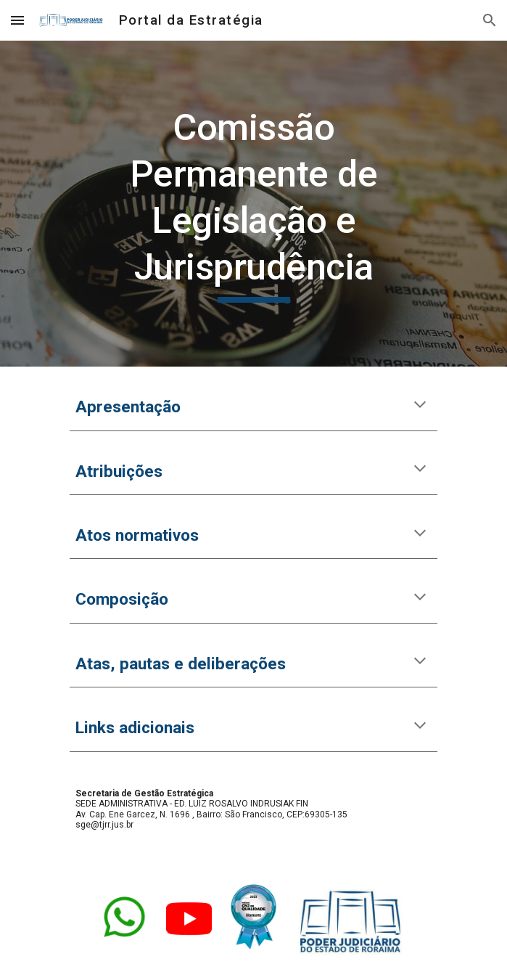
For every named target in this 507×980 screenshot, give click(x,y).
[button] (17, 20)
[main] (253, 204)
